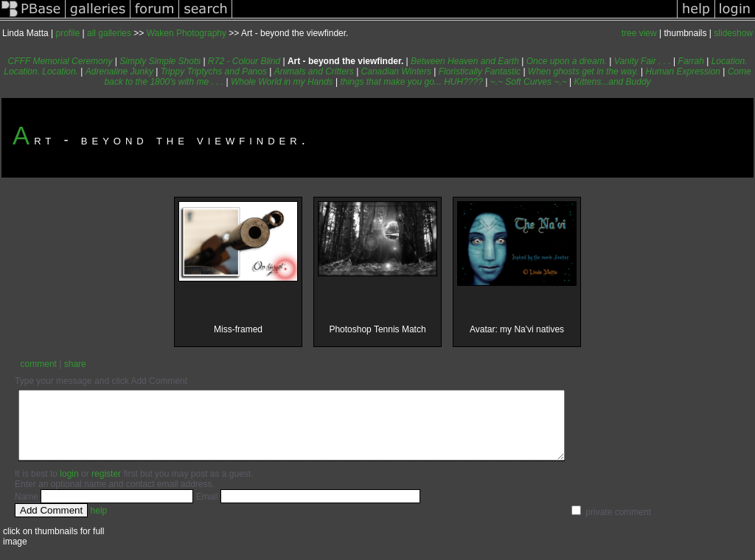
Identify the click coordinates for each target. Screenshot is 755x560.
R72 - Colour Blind (244, 61)
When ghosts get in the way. (583, 71)
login (69, 487)
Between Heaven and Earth (465, 61)
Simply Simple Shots (160, 61)
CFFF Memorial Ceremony (60, 61)
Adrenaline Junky (119, 71)
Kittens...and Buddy (613, 82)
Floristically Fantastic (480, 71)
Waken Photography (187, 33)
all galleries (109, 33)
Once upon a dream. (567, 61)
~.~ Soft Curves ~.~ (529, 82)
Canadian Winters (396, 71)
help (99, 524)
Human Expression (683, 71)
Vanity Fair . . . (643, 61)
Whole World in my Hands (282, 82)
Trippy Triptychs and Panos (214, 71)
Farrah (691, 61)
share (75, 364)
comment (39, 364)
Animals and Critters (314, 71)
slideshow (733, 33)
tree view (639, 33)
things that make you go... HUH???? (411, 82)
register (106, 487)
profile (68, 33)
